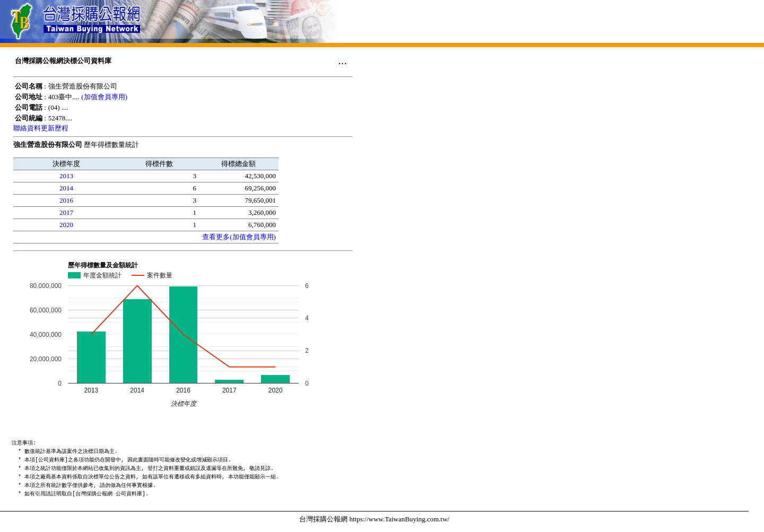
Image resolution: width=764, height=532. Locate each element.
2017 (66, 212)
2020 (66, 225)
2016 (66, 200)
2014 (66, 188)
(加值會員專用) (104, 97)
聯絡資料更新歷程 (41, 128)
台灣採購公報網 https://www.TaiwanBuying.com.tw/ (374, 519)
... (342, 60)
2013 (66, 176)
